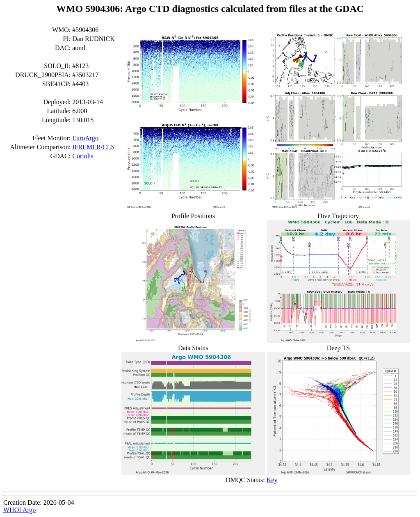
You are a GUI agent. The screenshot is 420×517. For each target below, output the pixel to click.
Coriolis (83, 156)
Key (272, 480)
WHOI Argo (19, 510)
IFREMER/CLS (93, 147)
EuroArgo (85, 138)
